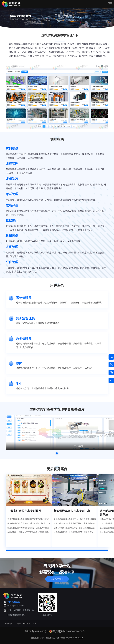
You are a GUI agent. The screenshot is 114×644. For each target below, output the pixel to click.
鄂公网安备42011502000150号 (69, 631)
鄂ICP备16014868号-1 (37, 631)
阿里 (19, 624)
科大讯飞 (27, 624)
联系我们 (57, 579)
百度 (35, 624)
